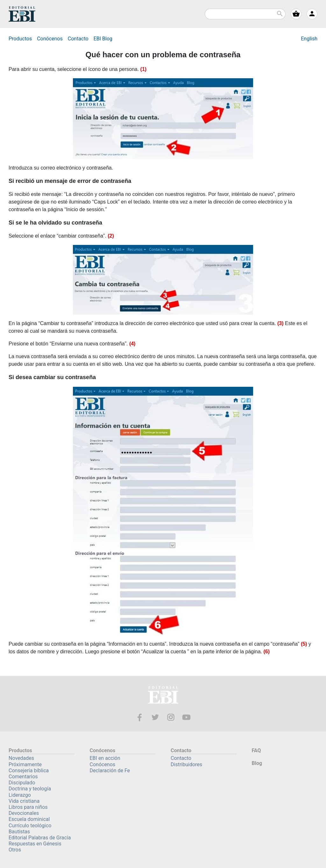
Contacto (78, 39)
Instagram (171, 717)
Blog (103, 39)
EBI (22, 14)
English (309, 39)
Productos (20, 39)
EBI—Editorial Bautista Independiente (163, 696)
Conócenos (50, 39)
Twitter (155, 717)
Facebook (140, 717)
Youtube (186, 717)
